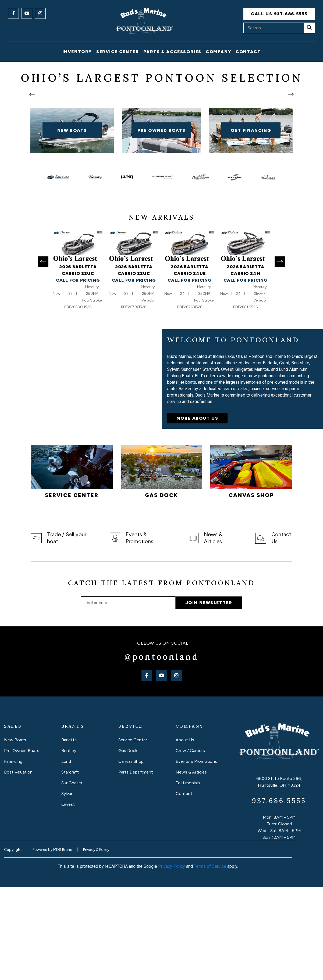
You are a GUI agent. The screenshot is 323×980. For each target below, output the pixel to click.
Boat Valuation (18, 865)
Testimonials (188, 876)
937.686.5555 (279, 894)
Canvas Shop (131, 854)
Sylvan (67, 887)
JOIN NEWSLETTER (209, 696)
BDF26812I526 (245, 400)
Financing (13, 854)
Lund (66, 854)
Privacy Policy (172, 959)
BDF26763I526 (190, 400)
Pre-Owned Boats (22, 844)
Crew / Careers (190, 844)
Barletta (69, 833)
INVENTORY (77, 52)
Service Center (133, 833)
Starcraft (70, 865)
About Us (185, 833)
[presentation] (32, 141)
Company (219, 52)
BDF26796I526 (134, 400)
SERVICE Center (118, 52)
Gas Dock (128, 844)
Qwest (68, 897)
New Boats (15, 833)
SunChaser (72, 876)
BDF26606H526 (78, 400)
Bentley (69, 844)
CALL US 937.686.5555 (279, 14)
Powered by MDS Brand (52, 943)
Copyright (13, 943)
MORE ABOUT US (197, 511)
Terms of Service (210, 959)
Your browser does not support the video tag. (81, 472)
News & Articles (191, 865)
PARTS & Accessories (172, 52)
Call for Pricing (78, 373)
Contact (248, 52)
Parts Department (136, 865)
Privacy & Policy (96, 943)
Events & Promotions (196, 854)
